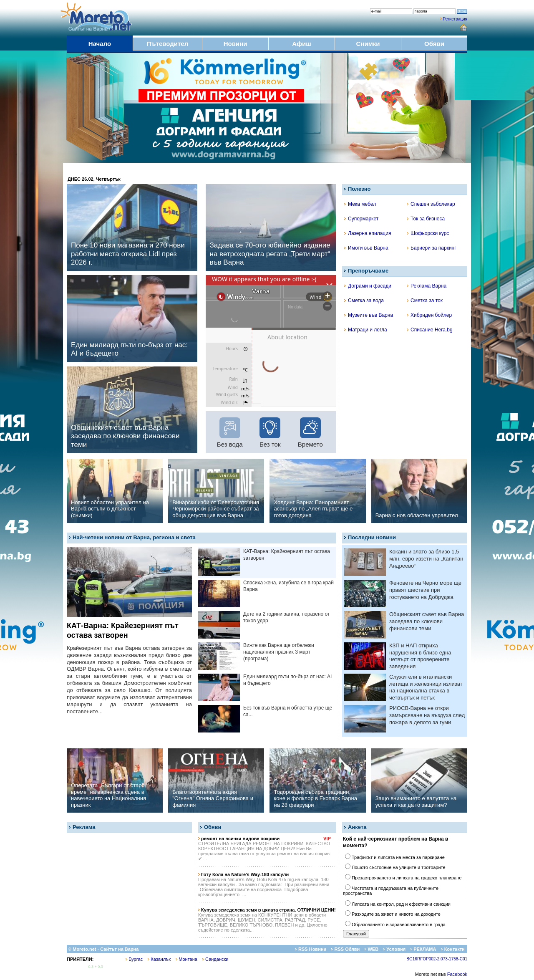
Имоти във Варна (366, 248)
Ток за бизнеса (426, 219)
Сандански (215, 959)
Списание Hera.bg (430, 330)
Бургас (134, 959)
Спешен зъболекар (431, 204)
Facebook (457, 974)
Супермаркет (361, 219)
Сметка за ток (425, 301)
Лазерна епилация (368, 233)
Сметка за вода (364, 301)
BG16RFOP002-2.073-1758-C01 (437, 959)
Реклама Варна (427, 286)
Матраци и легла (366, 330)
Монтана (186, 959)
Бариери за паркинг (432, 248)
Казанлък (159, 959)
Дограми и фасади (368, 286)
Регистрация (455, 19)
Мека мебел (360, 204)
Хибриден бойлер (429, 315)
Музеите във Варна (369, 315)
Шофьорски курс (428, 233)
